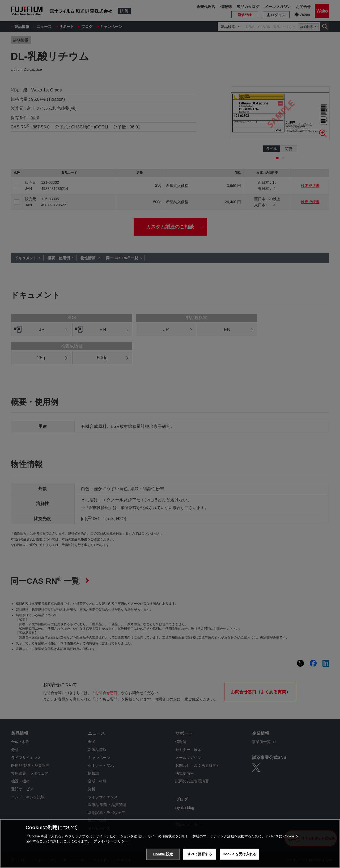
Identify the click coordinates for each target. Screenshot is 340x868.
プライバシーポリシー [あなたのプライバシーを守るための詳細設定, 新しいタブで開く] (111, 841)
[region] (170, 844)
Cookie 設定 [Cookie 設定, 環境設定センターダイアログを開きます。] (163, 854)
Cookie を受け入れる (239, 854)
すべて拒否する (200, 854)
